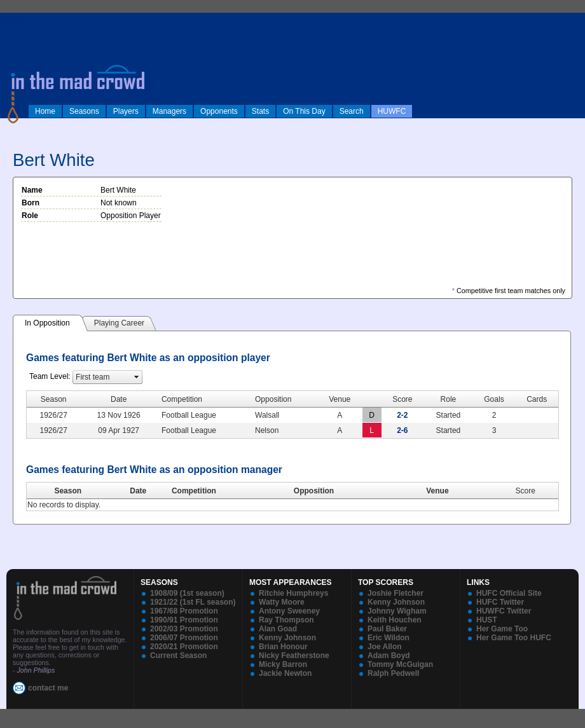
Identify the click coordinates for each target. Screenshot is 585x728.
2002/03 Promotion (184, 629)
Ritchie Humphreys (293, 593)
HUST (487, 620)
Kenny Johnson (287, 638)
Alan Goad (278, 629)
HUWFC (392, 111)
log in (13, 20)
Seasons (84, 111)
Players (126, 111)
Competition (194, 491)
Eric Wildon (389, 638)
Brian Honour (283, 647)
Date (138, 491)
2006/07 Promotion (184, 638)
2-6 (402, 430)
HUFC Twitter (500, 602)
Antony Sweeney (289, 611)
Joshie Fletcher (396, 593)
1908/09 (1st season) (187, 593)
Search (352, 111)
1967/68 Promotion (184, 611)
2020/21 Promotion (184, 647)
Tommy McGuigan (400, 664)
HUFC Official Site (509, 593)
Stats (260, 111)
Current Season (178, 656)
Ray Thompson (286, 620)
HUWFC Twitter (504, 611)
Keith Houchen (395, 620)
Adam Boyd (389, 656)
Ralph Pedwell (393, 673)
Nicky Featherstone (294, 656)
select (137, 377)
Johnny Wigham (397, 611)
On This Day (304, 111)
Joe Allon (385, 647)
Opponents (219, 111)
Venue (437, 491)
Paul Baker (387, 629)
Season (68, 491)
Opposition (314, 491)
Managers (169, 111)
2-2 (402, 415)
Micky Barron (283, 664)
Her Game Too (502, 629)
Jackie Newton (285, 673)
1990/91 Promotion (184, 620)
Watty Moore (282, 602)
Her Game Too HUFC (514, 638)
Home (45, 111)
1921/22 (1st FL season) (193, 602)
